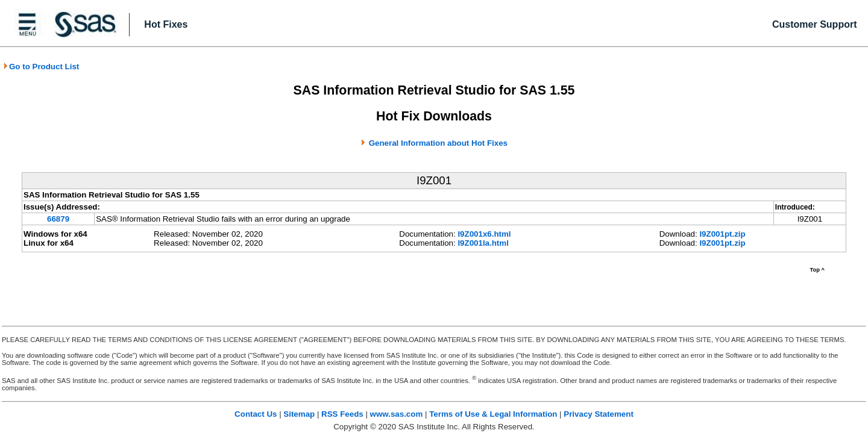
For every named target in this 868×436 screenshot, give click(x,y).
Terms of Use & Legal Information (493, 414)
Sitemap (299, 414)
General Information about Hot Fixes (438, 143)
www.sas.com (397, 414)
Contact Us (256, 414)
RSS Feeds (342, 414)
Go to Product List (41, 67)
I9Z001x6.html (484, 234)
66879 (58, 219)
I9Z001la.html (483, 243)
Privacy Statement (599, 414)
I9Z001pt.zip (722, 234)
